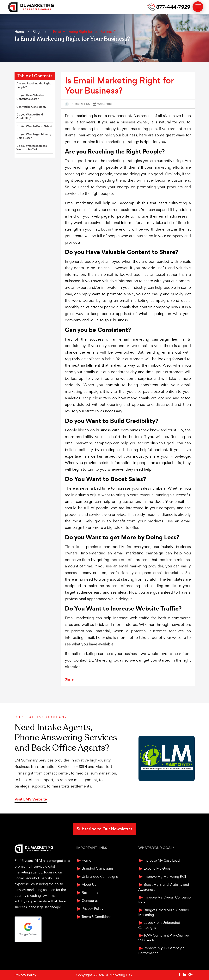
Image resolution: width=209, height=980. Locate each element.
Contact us (87, 901)
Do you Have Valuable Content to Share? (30, 97)
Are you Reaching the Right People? (34, 85)
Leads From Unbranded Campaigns (159, 925)
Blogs (37, 32)
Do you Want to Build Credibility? (30, 117)
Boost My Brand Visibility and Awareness (164, 887)
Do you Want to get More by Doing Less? (34, 136)
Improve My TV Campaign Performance (161, 950)
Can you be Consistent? (31, 107)
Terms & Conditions (94, 917)
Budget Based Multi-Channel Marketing (163, 912)
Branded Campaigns (95, 869)
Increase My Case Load (159, 861)
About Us (86, 885)
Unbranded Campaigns (97, 877)
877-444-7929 (169, 7)
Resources (87, 893)
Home (19, 32)
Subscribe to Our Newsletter (104, 829)
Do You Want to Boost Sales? (34, 126)
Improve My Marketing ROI (162, 877)
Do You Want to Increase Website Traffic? (32, 148)
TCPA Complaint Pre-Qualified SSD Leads (164, 938)
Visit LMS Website (31, 799)
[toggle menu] (198, 7)
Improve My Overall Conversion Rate (165, 900)
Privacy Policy (90, 909)
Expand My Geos (154, 869)
